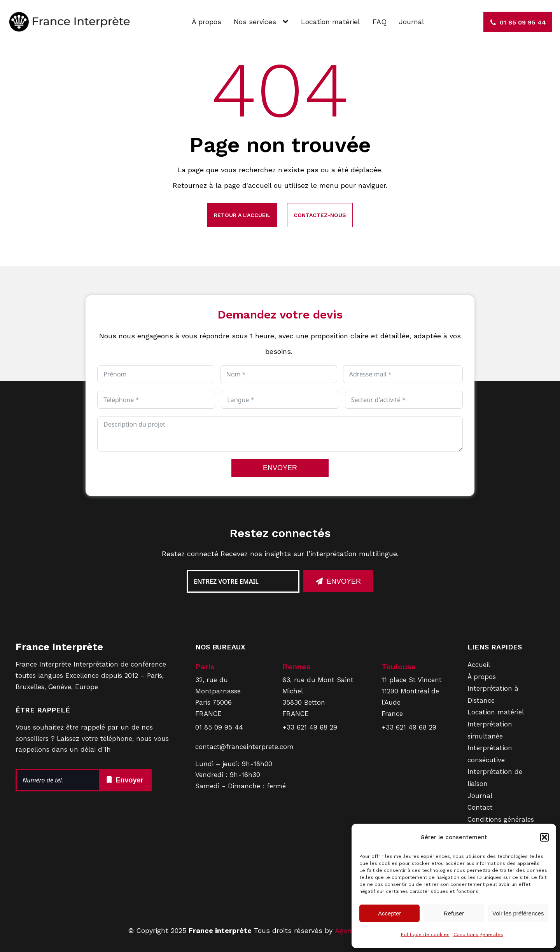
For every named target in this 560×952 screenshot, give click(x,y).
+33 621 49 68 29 (310, 727)
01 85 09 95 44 (219, 727)
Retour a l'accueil (242, 215)
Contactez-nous (320, 215)
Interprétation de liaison (495, 778)
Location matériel (331, 22)
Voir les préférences (518, 913)
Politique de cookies (425, 934)
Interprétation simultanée (490, 730)
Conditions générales (478, 934)
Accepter (389, 913)
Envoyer (344, 581)
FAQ (380, 22)
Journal (412, 22)
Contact (480, 807)
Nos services (255, 22)
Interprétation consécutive (490, 754)
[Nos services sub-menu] (287, 22)
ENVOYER (280, 468)
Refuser (454, 913)
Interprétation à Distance (493, 694)
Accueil (479, 665)
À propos (206, 22)
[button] (544, 837)
